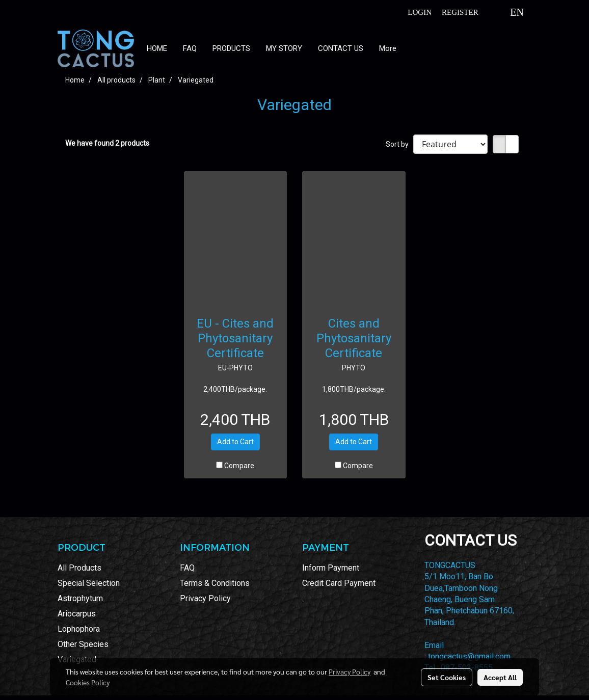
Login (420, 12)
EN (509, 12)
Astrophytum (80, 598)
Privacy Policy (205, 598)
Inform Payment (331, 568)
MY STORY (284, 48)
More (388, 48)
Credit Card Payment (339, 583)
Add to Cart (235, 442)
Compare (239, 466)
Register (460, 12)
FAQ (190, 48)
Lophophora (79, 629)
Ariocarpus (77, 614)
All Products (79, 568)
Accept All (500, 677)
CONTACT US (341, 48)
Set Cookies (447, 677)
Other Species (83, 644)
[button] (413, 48)
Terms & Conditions (215, 583)
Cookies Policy (88, 682)
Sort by (399, 144)
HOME (157, 48)
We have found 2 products (107, 143)
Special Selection (89, 583)
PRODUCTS (231, 48)
